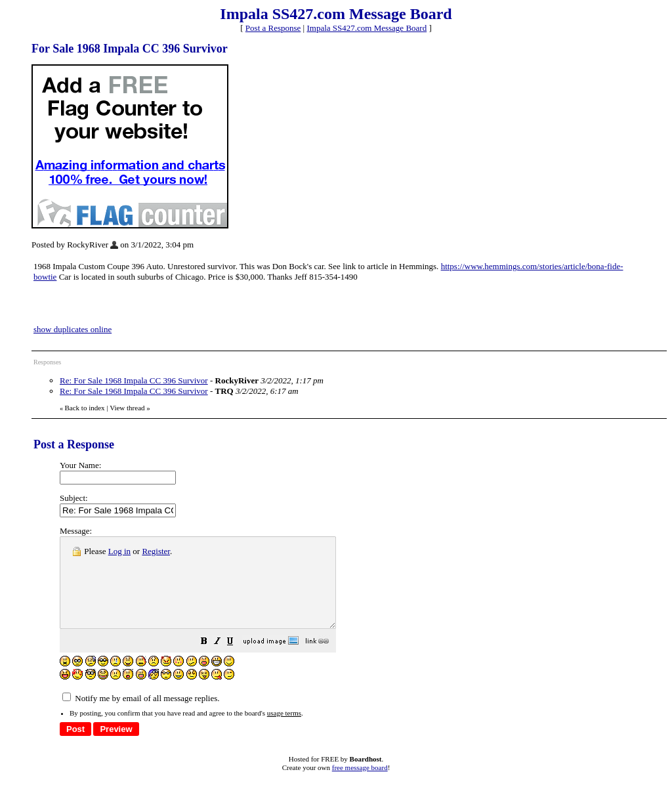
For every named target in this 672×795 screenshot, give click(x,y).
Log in (119, 551)
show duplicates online (73, 329)
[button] (237, 661)
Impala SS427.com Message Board (367, 28)
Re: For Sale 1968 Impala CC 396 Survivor (134, 380)
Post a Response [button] (273, 28)
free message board (360, 785)
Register (156, 551)
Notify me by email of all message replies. (141, 716)
